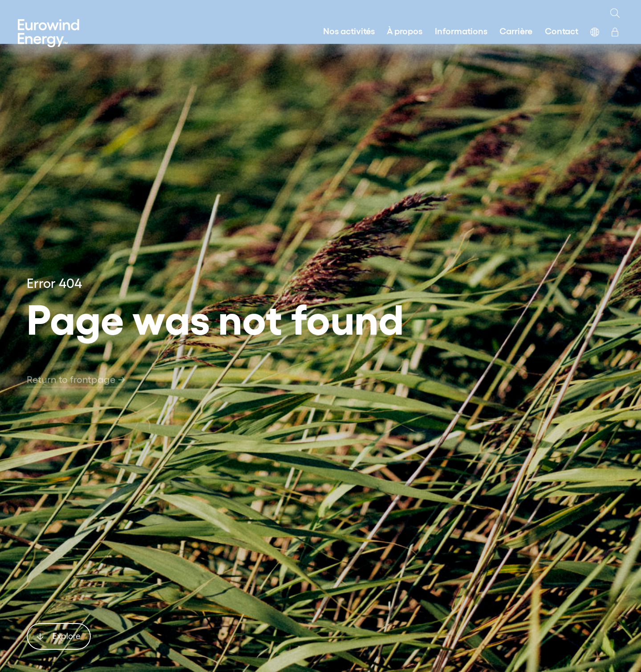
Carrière (516, 30)
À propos (405, 30)
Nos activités (349, 30)
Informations (461, 30)
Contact (562, 30)
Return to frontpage (76, 386)
